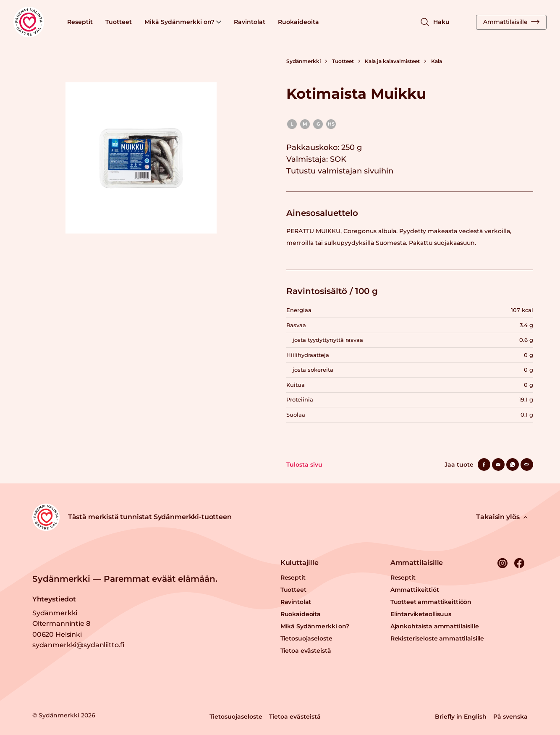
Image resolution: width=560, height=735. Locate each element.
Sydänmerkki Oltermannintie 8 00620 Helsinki (61, 624)
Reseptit (80, 22)
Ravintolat (250, 22)
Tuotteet (119, 22)
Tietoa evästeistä (306, 651)
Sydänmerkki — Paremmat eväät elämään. (125, 579)
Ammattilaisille (511, 22)
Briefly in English (461, 717)
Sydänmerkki (304, 61)
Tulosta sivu (304, 465)
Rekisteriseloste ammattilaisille (437, 638)
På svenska (510, 717)
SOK (338, 159)
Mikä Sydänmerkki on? (183, 22)
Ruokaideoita (298, 22)
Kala (437, 61)
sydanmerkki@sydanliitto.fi (78, 645)
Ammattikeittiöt (415, 590)
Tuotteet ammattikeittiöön (431, 602)
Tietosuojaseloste (306, 638)
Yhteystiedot (54, 599)
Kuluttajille (300, 563)
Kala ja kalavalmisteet (392, 61)
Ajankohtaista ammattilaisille (435, 626)
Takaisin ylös (502, 517)
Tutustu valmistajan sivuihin (340, 171)
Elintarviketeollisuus (421, 614)
